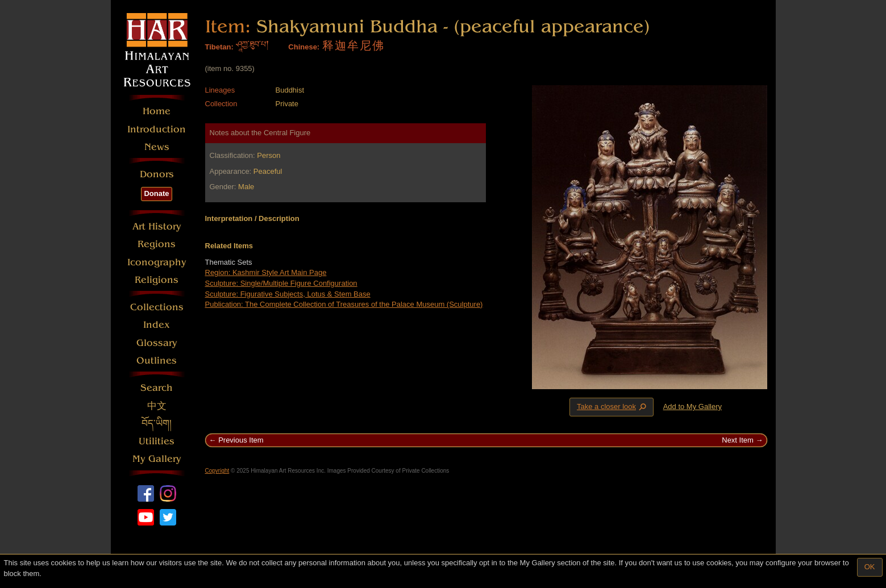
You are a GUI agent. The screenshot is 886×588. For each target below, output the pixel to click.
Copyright (217, 471)
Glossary (157, 343)
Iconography (157, 262)
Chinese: (304, 47)
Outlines (157, 360)
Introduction (157, 129)
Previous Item (241, 440)
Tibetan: (219, 47)
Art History (157, 226)
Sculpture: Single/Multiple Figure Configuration (281, 283)
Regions (157, 244)
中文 (157, 406)
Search (157, 388)
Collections (157, 307)
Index (157, 325)
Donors (157, 174)
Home (157, 111)
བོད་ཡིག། (157, 424)
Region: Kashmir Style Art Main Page (266, 272)
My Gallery (157, 459)
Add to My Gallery (692, 406)
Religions (157, 280)
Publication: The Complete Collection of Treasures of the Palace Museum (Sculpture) (344, 304)
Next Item (738, 440)
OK (870, 567)
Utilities (157, 441)
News (157, 147)
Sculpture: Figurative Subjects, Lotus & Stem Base (288, 294)
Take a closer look (613, 407)
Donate (156, 193)
